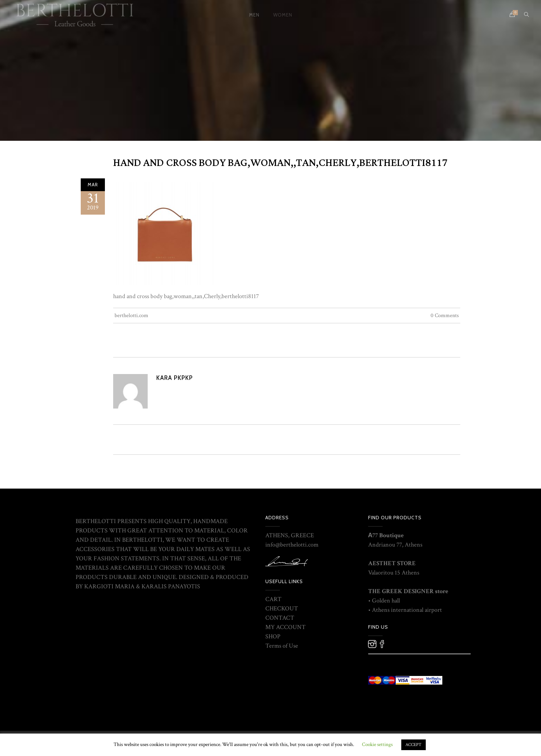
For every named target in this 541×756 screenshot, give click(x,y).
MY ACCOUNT (286, 627)
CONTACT (280, 618)
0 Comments (445, 316)
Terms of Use (282, 646)
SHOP (273, 636)
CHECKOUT (282, 608)
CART (273, 599)
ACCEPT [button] (414, 745)
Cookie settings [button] (377, 744)
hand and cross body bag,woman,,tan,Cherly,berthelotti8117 (280, 163)
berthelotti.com (131, 316)
